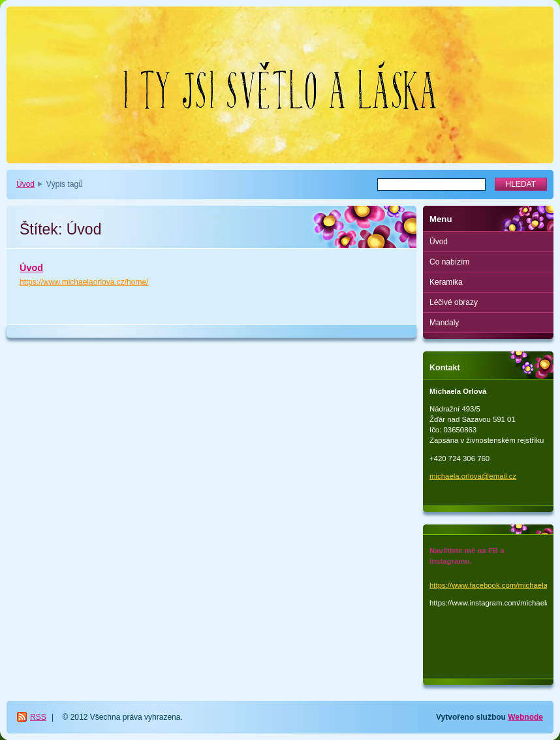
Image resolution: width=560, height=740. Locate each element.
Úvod (25, 184)
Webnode (525, 717)
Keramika (446, 282)
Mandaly (444, 323)
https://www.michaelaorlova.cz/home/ (84, 282)
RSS (38, 717)
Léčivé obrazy (454, 302)
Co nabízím (449, 262)
